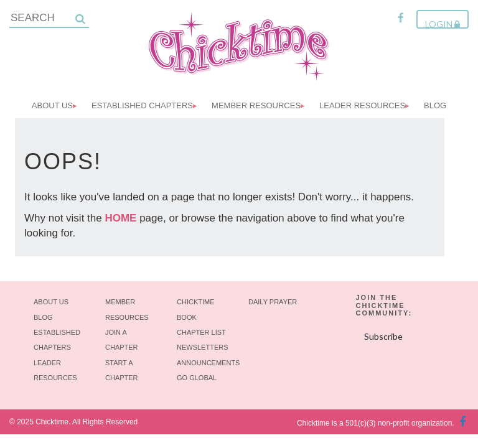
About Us (52, 105)
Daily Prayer (273, 302)
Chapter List (201, 332)
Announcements (208, 363)
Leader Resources (362, 105)
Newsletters (203, 347)
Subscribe (383, 336)
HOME (120, 218)
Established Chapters (142, 105)
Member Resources (256, 105)
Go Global (197, 378)
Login (443, 24)
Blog (435, 105)
